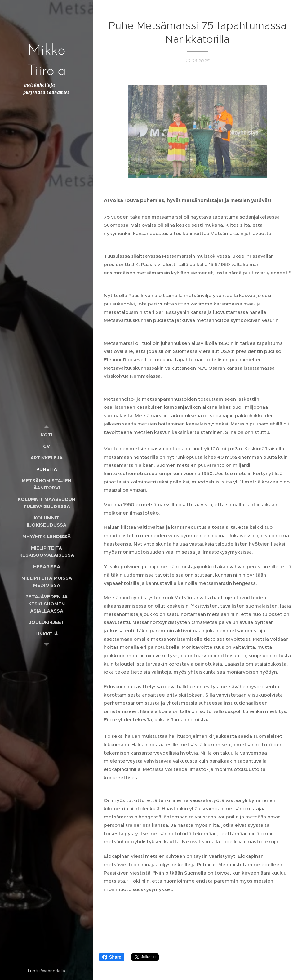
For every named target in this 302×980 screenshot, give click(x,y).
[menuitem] (47, 435)
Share (112, 957)
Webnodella (53, 971)
